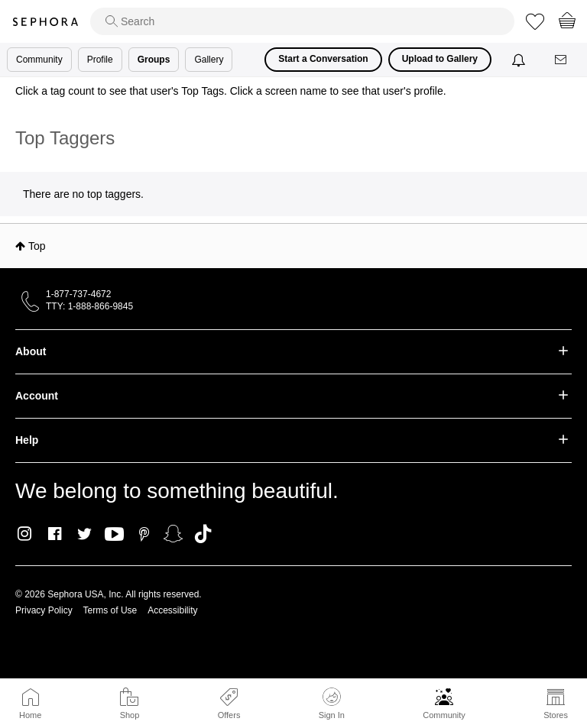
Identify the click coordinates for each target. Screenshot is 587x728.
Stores (556, 715)
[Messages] (562, 60)
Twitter (84, 534)
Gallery (209, 60)
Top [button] (37, 246)
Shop (130, 715)
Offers (229, 715)
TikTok (203, 534)
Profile (100, 60)
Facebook (55, 534)
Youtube (114, 535)
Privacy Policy (44, 610)
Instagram (25, 534)
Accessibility (172, 610)
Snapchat (173, 534)
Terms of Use (110, 610)
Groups (154, 60)
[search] (302, 21)
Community (444, 715)
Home (30, 715)
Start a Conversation (323, 59)
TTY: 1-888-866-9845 (89, 306)
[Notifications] (520, 60)
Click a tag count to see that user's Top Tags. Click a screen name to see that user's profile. (231, 91)
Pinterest (144, 534)
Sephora (45, 22)
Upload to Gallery (440, 59)
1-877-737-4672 (78, 294)
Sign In (332, 704)
